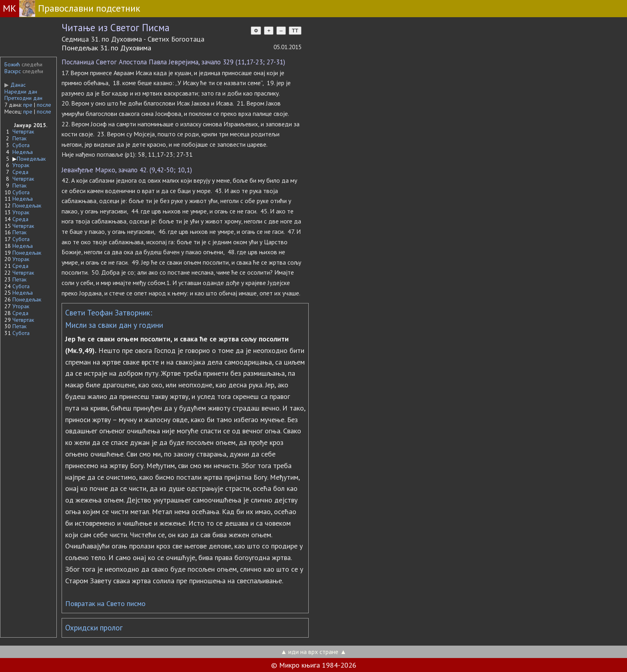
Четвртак (23, 132)
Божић (12, 64)
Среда (20, 172)
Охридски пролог (94, 628)
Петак (19, 138)
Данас (15, 85)
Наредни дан (21, 92)
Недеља (23, 152)
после (44, 105)
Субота (21, 145)
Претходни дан (23, 98)
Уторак (21, 165)
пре (28, 105)
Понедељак (31, 159)
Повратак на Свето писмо (105, 603)
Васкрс (13, 71)
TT (295, 31)
